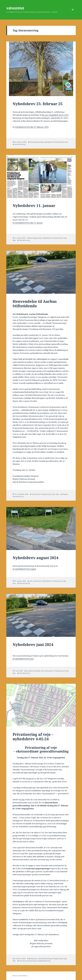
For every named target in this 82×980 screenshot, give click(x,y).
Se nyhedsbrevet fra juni (23, 659)
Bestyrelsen (33, 959)
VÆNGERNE (15, 8)
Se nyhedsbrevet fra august (24, 569)
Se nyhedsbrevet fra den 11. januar (28, 223)
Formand (22, 961)
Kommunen (36, 494)
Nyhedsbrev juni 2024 (33, 645)
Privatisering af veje (61, 142)
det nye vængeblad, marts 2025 (55, 115)
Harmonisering (20, 144)
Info (31, 581)
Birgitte (65, 494)
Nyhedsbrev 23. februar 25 (38, 104)
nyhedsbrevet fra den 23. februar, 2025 (32, 127)
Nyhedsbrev (48, 142)
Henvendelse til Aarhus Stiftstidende (35, 304)
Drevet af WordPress (20, 976)
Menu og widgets (73, 13)
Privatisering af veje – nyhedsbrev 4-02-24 (33, 737)
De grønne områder (33, 671)
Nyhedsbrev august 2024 (36, 558)
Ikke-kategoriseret (36, 238)
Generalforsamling (37, 142)
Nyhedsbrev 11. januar (34, 206)
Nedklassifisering (44, 961)
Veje (14, 240)
